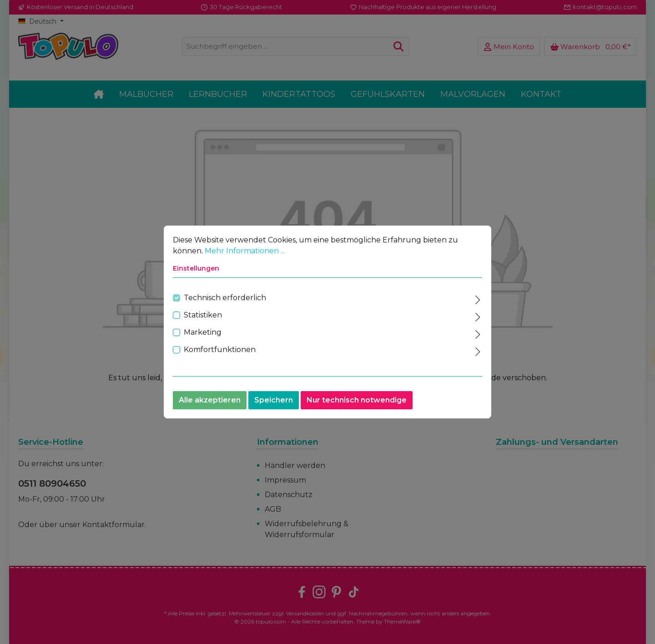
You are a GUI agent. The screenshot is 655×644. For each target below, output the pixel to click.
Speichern (274, 402)
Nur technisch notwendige (357, 402)
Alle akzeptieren (210, 402)
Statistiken (203, 317)
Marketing (203, 334)
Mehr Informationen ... (245, 253)
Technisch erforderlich (225, 299)
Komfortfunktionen (220, 351)
